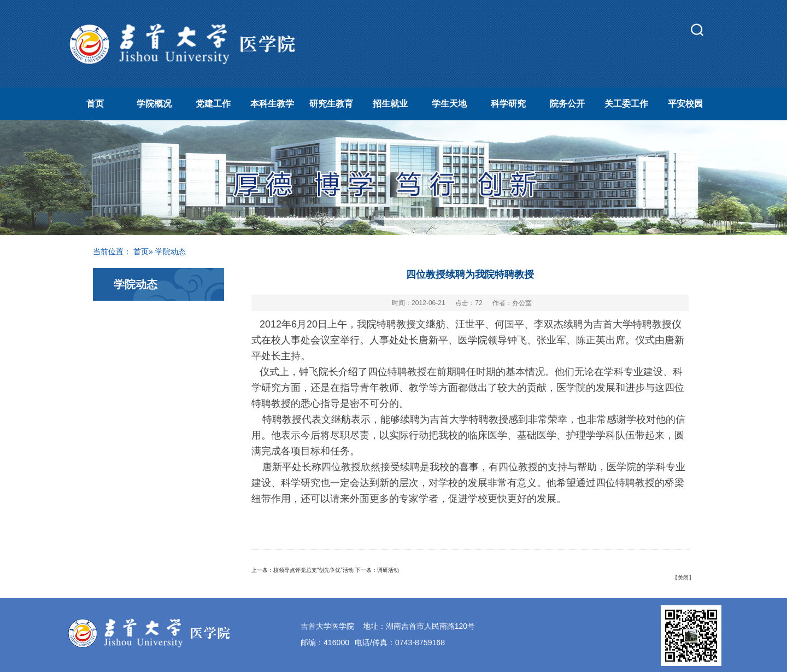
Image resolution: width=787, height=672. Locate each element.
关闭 (683, 578)
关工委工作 (626, 104)
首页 (95, 104)
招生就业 (390, 104)
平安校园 (685, 104)
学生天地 (449, 104)
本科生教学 (272, 104)
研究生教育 (331, 104)
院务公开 (567, 104)
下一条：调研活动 (377, 570)
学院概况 (154, 104)
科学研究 (508, 104)
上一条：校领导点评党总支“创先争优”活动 (303, 570)
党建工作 (213, 104)
